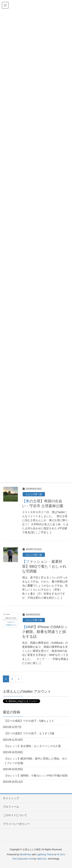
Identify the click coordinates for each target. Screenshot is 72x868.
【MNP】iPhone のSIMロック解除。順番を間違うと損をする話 (45, 632)
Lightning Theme (45, 855)
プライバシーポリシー (16, 824)
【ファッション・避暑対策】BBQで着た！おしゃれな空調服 (44, 566)
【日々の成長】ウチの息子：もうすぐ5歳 (29, 733)
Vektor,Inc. (42, 859)
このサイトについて (15, 815)
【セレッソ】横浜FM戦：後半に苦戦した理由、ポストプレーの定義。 (36, 761)
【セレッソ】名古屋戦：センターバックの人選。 (34, 746)
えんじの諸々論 (34, 494)
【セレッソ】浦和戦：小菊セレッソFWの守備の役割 (36, 776)
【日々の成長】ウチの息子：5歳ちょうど (29, 721)
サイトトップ (11, 798)
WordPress (25, 855)
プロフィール (11, 807)
